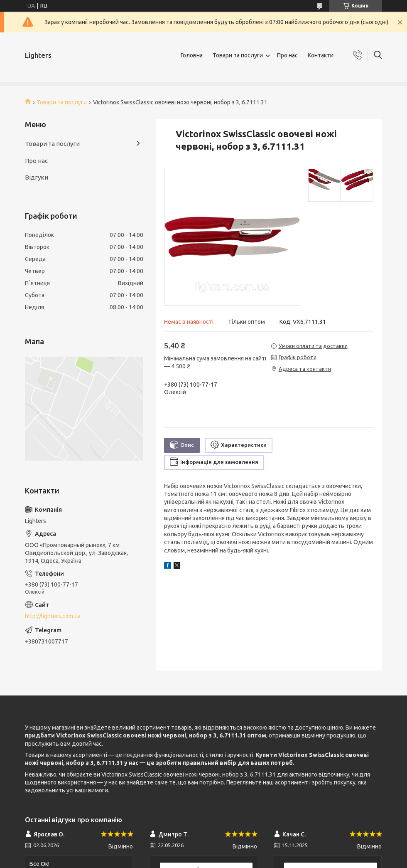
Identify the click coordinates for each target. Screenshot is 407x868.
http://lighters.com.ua (53, 616)
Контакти (321, 55)
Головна (192, 55)
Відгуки (37, 177)
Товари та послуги (238, 55)
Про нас (287, 55)
